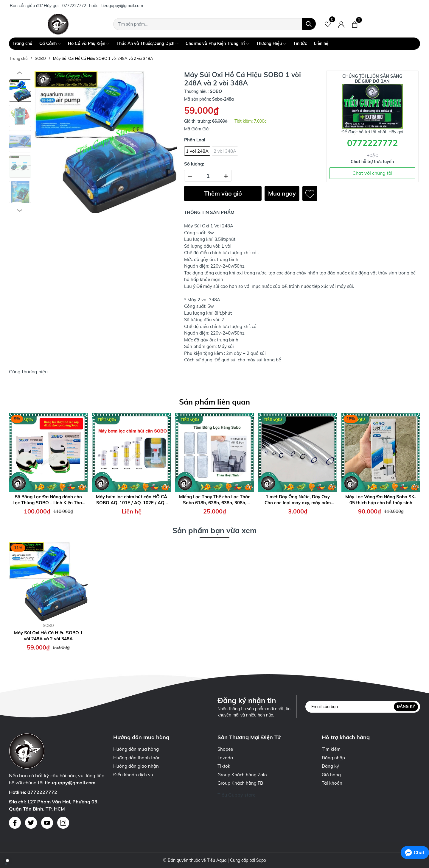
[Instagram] (63, 823)
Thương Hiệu (271, 44)
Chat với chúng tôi (372, 173)
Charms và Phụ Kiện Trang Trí (217, 44)
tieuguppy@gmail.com (122, 6)
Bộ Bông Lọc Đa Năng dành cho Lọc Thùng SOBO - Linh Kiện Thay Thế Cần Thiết (48, 500)
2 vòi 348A (225, 151)
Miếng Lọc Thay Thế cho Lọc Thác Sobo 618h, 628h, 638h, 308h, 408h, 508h (215, 500)
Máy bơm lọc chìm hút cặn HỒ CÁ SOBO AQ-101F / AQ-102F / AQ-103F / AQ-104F (132, 500)
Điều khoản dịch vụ (133, 775)
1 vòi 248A (197, 151)
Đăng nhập (333, 758)
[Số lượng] (208, 176)
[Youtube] (47, 823)
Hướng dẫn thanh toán (137, 758)
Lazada (225, 758)
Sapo (261, 860)
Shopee (225, 749)
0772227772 (74, 6)
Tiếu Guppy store (237, 795)
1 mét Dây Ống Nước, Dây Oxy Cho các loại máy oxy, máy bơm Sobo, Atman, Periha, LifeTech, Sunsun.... (298, 500)
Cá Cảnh (50, 44)
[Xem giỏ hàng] (355, 24)
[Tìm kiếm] (309, 24)
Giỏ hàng (331, 775)
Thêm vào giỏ (223, 193)
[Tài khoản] (341, 24)
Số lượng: (194, 164)
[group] (105, 142)
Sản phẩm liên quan (214, 402)
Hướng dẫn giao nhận (136, 766)
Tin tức (300, 43)
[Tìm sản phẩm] (214, 24)
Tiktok (224, 766)
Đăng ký (406, 706)
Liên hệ (321, 43)
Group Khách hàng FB (240, 783)
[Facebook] (15, 823)
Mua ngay (282, 193)
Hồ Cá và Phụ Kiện (89, 44)
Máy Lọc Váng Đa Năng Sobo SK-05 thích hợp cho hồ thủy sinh (381, 500)
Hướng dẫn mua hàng (136, 749)
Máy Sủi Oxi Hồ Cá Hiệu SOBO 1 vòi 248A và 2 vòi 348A (48, 636)
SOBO (48, 625)
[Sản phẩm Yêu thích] (328, 24)
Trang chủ (22, 43)
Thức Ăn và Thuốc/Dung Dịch (147, 44)
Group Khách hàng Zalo (242, 775)
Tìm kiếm (331, 749)
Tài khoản (332, 783)
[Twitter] (31, 823)
